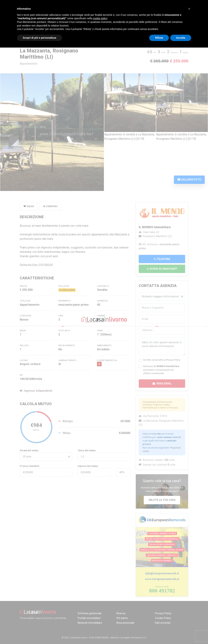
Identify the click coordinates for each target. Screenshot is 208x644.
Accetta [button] (181, 38)
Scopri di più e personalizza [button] (40, 38)
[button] (189, 9)
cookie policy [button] (100, 18)
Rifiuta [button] (159, 38)
